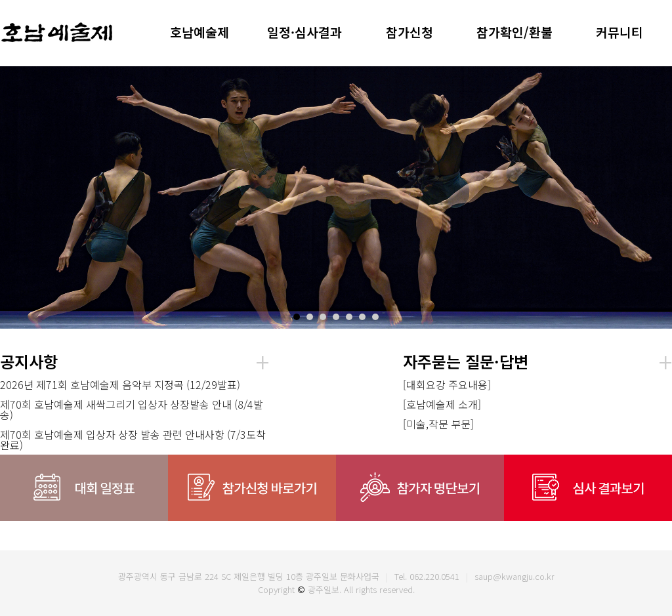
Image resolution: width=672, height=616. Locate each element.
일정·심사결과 (304, 32)
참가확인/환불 (514, 32)
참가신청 (409, 32)
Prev (17, 197)
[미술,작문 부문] (438, 424)
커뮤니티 (619, 32)
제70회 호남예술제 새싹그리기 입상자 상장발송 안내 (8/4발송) (132, 409)
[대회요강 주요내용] (447, 384)
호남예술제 (199, 32)
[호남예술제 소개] (442, 404)
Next (655, 197)
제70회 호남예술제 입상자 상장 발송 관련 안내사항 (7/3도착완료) (133, 440)
